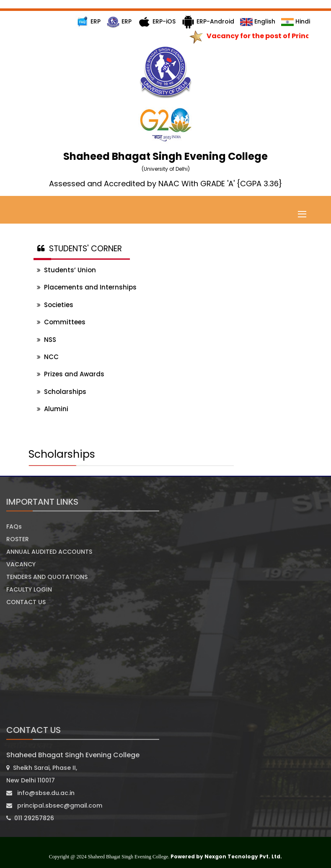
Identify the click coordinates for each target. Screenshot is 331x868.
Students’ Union (66, 270)
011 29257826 (30, 818)
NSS (47, 340)
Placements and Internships (87, 287)
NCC (48, 357)
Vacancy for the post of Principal (267, 36)
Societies (55, 305)
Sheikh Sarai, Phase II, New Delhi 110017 (42, 774)
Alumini (53, 409)
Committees (61, 322)
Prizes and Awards (71, 374)
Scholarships (62, 392)
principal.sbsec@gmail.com (54, 805)
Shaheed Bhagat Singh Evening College (73, 755)
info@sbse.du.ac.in (40, 793)
